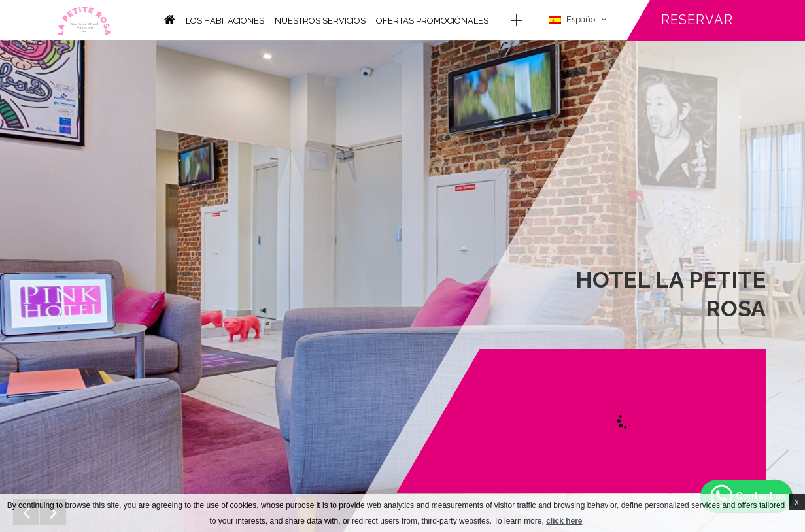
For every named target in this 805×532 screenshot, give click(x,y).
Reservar (697, 20)
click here (564, 521)
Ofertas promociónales (432, 21)
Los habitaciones (225, 21)
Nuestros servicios (320, 21)
